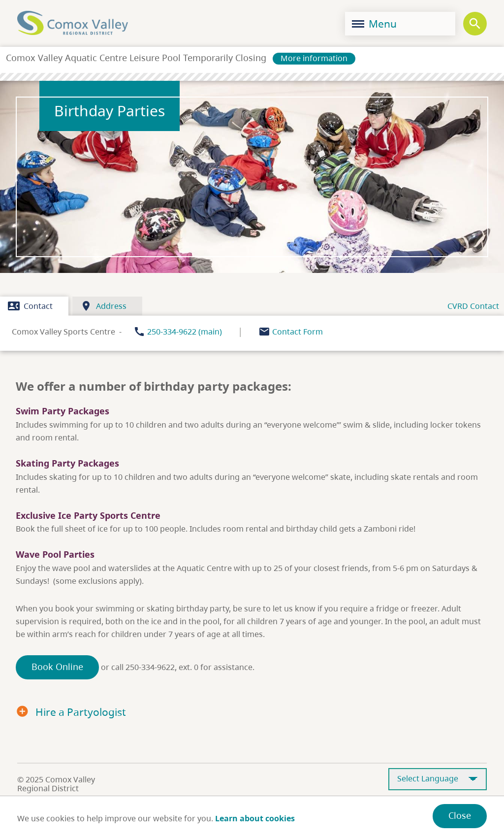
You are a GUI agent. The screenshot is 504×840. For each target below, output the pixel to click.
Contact (30, 306)
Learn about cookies (255, 818)
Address (103, 306)
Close (460, 815)
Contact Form (298, 332)
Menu (374, 24)
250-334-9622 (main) (185, 332)
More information (314, 58)
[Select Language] (438, 779)
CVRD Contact (473, 306)
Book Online (57, 667)
